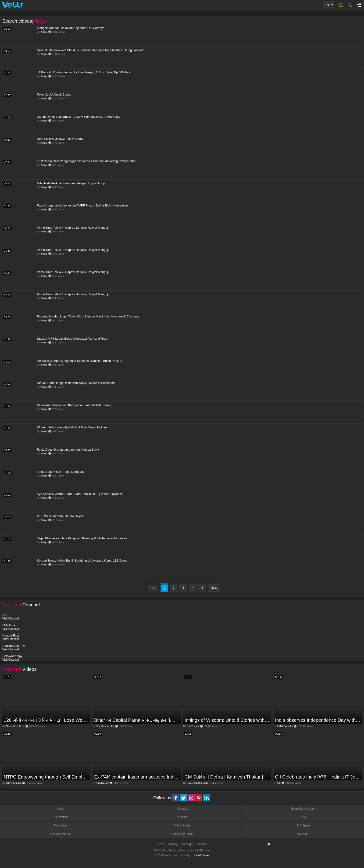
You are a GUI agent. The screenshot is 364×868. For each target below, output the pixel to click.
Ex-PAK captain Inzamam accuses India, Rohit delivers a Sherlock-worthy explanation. (137, 777)
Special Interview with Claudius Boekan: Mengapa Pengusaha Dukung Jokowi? (90, 50)
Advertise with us (61, 834)
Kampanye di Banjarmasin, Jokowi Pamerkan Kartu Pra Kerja (78, 117)
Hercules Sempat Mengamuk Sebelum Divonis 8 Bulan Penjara (80, 361)
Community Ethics (182, 834)
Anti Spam (303, 825)
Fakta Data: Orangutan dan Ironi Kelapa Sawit (68, 450)
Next (214, 588)
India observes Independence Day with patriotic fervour (318, 720)
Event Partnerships (303, 809)
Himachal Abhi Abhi (198, 783)
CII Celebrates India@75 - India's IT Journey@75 (318, 777)
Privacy (173, 844)
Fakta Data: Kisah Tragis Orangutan (61, 472)
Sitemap (303, 834)
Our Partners (61, 817)
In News (182, 817)
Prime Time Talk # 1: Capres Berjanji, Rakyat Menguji (73, 294)
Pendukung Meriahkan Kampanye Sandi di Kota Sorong (75, 405)
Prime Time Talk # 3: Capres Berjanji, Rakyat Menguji (73, 250)
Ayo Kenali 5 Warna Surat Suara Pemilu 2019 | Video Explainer (79, 494)
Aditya (44, 32)
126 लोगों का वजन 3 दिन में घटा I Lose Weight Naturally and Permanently (46, 720)
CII (279, 783)
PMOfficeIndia (285, 726)
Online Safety (182, 825)
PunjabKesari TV (105, 726)
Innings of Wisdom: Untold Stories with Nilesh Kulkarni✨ (227, 720)
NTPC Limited (14, 783)
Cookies (202, 844)
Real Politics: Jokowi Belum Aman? (61, 139)
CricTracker (193, 726)
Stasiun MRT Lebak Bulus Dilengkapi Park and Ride (72, 339)
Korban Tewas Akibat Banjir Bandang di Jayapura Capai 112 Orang (82, 560)
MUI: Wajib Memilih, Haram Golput (60, 516)
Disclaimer (61, 825)
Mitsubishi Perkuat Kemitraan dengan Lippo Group (71, 183)
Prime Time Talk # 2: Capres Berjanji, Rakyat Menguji (73, 272)
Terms (161, 844)
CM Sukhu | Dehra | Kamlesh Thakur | (224, 777)
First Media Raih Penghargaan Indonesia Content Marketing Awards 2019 (87, 161)
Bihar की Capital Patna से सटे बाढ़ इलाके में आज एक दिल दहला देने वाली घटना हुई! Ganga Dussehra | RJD (137, 720)
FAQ (303, 817)
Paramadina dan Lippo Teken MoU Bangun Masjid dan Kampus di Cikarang (88, 316)
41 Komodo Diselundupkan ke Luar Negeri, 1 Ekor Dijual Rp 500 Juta (84, 72)
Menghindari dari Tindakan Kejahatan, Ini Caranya (71, 28)
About (60, 809)
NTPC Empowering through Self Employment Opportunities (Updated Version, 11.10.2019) (46, 777)
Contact (182, 809)
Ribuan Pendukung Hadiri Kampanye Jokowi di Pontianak (76, 383)
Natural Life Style (15, 726)
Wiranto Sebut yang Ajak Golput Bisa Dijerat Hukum (72, 427)
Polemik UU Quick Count (54, 94)
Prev (153, 588)
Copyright (187, 844)
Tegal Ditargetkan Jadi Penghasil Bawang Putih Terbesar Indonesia (82, 538)
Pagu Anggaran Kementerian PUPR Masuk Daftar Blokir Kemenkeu (82, 205)
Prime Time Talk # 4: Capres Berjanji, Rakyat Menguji (73, 228)
